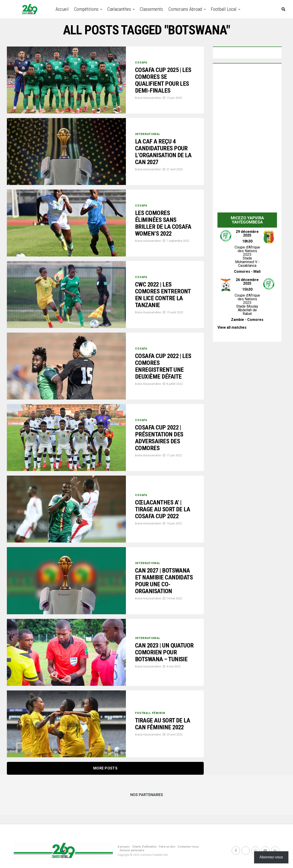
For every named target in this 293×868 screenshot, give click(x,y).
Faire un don (167, 847)
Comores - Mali (247, 271)
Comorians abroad (185, 9)
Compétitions (86, 9)
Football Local (224, 9)
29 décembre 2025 (247, 233)
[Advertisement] (247, 139)
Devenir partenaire (132, 850)
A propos (124, 847)
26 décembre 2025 (247, 282)
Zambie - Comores (247, 320)
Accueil (62, 9)
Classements (151, 9)
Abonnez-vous (271, 857)
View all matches (232, 327)
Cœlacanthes (119, 9)
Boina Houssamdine (148, 99)
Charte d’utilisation (144, 847)
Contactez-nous (188, 847)
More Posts (105, 768)
